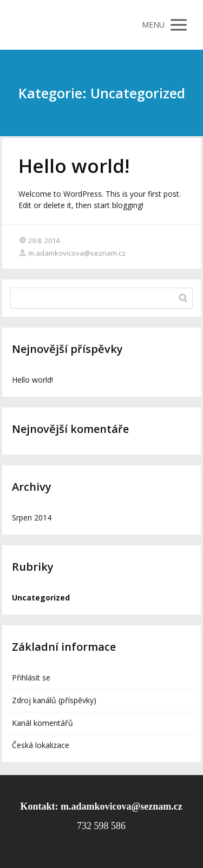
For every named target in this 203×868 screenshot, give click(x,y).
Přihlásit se (31, 677)
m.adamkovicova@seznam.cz (72, 253)
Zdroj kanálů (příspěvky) (54, 700)
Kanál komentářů (42, 723)
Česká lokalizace (41, 745)
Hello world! (74, 166)
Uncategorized (41, 597)
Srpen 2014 (32, 518)
